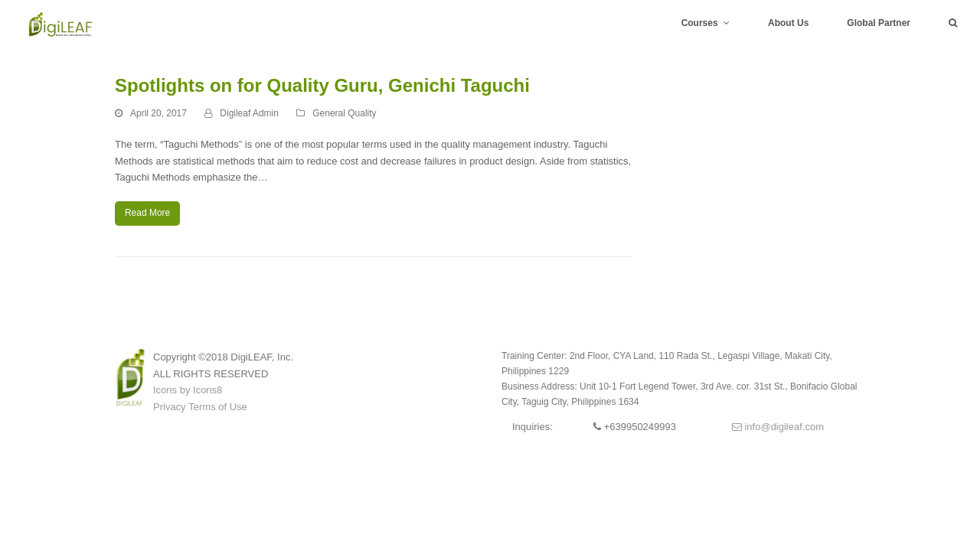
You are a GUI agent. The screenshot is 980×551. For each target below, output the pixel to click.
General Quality (344, 113)
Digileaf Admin (249, 113)
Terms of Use (218, 407)
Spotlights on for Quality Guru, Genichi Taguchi (322, 85)
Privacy (170, 407)
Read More (147, 213)
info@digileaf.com (778, 427)
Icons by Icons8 (188, 390)
